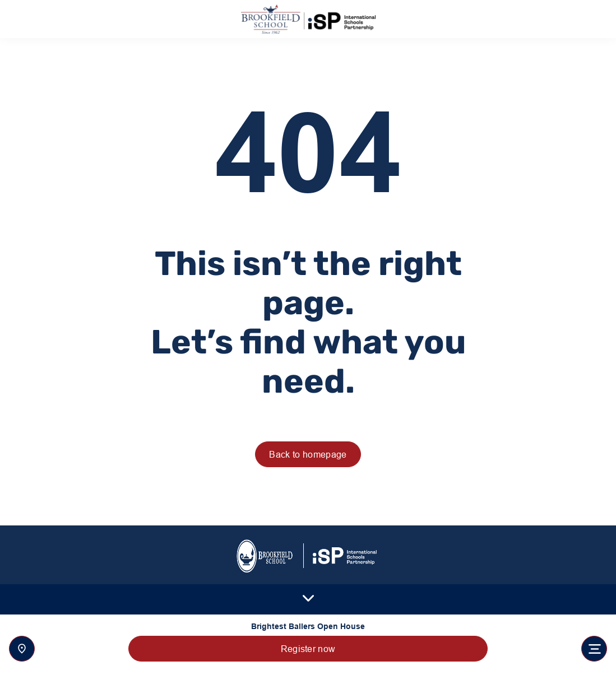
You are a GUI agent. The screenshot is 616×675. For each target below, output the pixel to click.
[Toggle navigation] (594, 649)
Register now (308, 649)
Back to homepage (308, 454)
